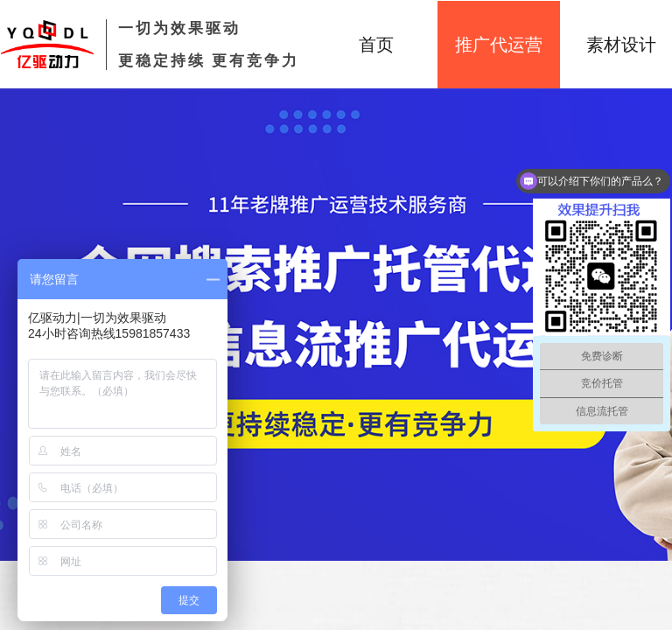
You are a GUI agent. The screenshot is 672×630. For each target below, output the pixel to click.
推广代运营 (499, 45)
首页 (376, 45)
